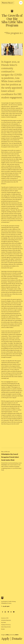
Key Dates (4, 622)
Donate (17, 638)
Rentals (3, 629)
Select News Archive (6, 627)
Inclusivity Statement (6, 620)
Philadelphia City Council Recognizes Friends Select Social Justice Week (10, 457)
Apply (5, 638)
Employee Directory (6, 625)
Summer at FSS (5, 618)
